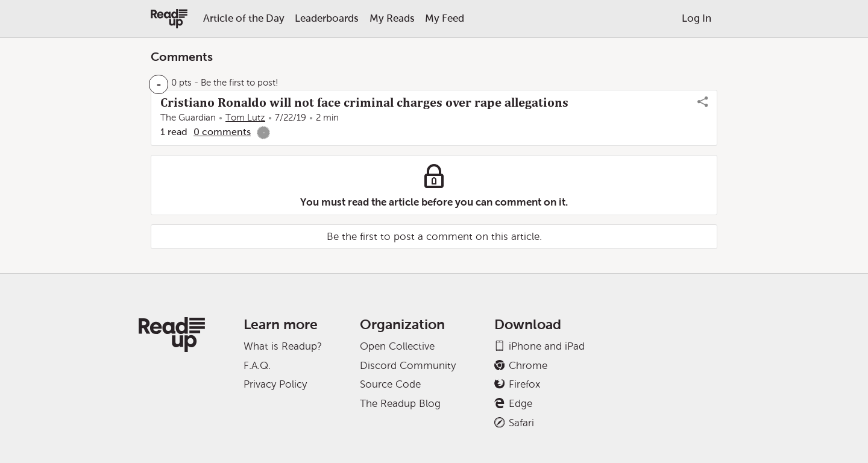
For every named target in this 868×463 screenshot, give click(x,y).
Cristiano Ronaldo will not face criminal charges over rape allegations (364, 102)
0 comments (222, 132)
